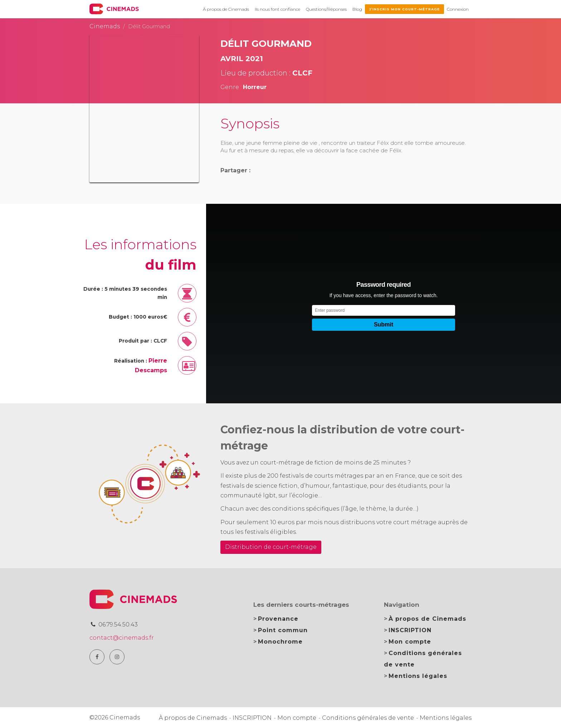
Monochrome (280, 642)
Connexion (458, 9)
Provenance (278, 619)
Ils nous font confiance (277, 9)
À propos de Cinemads (226, 9)
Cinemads (105, 26)
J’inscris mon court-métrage (404, 9)
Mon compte (410, 642)
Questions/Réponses (326, 9)
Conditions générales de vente (368, 718)
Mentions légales (418, 676)
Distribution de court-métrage (271, 547)
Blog (357, 9)
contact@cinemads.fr (122, 638)
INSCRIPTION (410, 630)
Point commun (283, 630)
